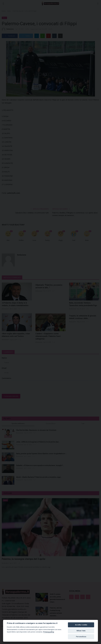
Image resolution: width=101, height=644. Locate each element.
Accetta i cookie (81, 625)
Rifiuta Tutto (81, 631)
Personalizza (81, 637)
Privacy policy (49, 632)
